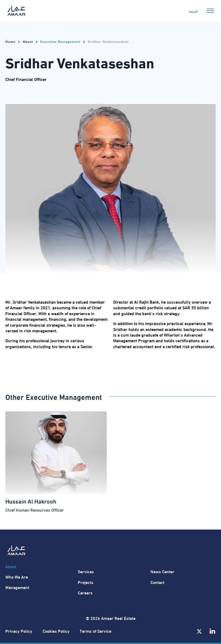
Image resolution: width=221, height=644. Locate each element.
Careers (85, 592)
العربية (193, 11)
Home (10, 41)
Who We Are (17, 577)
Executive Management (60, 41)
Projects (86, 582)
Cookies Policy (56, 631)
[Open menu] (210, 11)
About (28, 41)
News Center (162, 571)
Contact (157, 582)
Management (17, 587)
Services (86, 571)
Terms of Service (95, 631)
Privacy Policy (19, 631)
